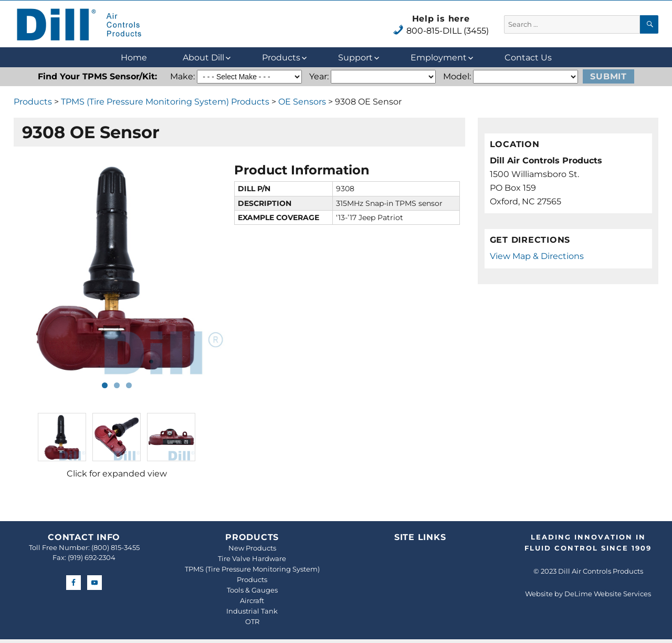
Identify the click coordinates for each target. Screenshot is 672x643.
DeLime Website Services (608, 594)
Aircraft (252, 600)
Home (134, 58)
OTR (252, 621)
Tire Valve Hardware (252, 558)
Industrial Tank (252, 611)
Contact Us (528, 58)
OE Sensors (302, 102)
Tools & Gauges (252, 590)
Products (281, 58)
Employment (439, 58)
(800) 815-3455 (115, 547)
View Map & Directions (537, 256)
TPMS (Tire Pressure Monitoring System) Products (165, 102)
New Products (252, 548)
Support (355, 58)
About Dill (203, 58)
